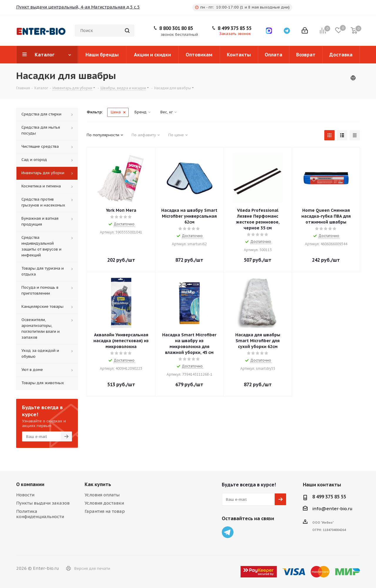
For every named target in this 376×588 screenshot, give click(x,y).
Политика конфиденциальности (40, 514)
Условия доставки (104, 503)
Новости (25, 495)
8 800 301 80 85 (176, 28)
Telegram (228, 532)
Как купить (98, 484)
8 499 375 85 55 (235, 28)
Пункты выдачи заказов (43, 503)
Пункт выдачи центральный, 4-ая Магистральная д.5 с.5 (78, 7)
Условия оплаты (102, 495)
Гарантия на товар (105, 511)
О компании (30, 484)
